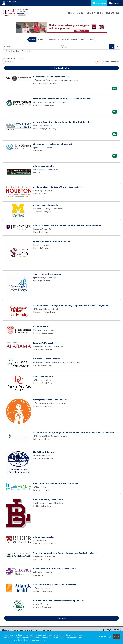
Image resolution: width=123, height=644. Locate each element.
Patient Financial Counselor (46, 205)
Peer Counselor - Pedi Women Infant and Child (54, 569)
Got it (117, 637)
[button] (117, 47)
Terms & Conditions (23, 630)
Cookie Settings (104, 637)
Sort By (7, 62)
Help (6, 630)
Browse (41, 40)
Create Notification (111, 62)
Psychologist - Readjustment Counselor (52, 77)
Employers (115, 3)
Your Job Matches (70, 40)
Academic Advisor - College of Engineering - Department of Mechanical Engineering (72, 305)
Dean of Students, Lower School (48, 499)
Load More (62, 618)
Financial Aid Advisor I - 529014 (47, 343)
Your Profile (95, 13)
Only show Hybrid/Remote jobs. (20, 51)
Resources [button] (113, 13)
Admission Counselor (43, 376)
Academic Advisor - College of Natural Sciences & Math (58, 187)
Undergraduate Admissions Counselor (51, 400)
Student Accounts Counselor (47, 359)
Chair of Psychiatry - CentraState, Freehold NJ (55, 585)
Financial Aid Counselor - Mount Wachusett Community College (62, 99)
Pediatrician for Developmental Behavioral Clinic (56, 483)
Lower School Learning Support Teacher (52, 241)
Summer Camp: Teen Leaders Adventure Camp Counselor (59, 601)
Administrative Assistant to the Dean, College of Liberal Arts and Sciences (67, 225)
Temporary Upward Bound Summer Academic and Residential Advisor (65, 553)
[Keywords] (29, 47)
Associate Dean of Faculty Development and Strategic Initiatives (63, 122)
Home (71, 13)
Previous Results (62, 68)
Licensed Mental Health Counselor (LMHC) (53, 144)
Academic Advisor (41, 326)
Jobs (80, 13)
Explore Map (53, 40)
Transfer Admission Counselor (47, 274)
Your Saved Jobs (87, 40)
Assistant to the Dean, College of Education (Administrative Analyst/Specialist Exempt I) (74, 432)
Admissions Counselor (44, 166)
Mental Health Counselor (45, 452)
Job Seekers (99, 3)
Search (32, 40)
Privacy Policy (43, 630)
